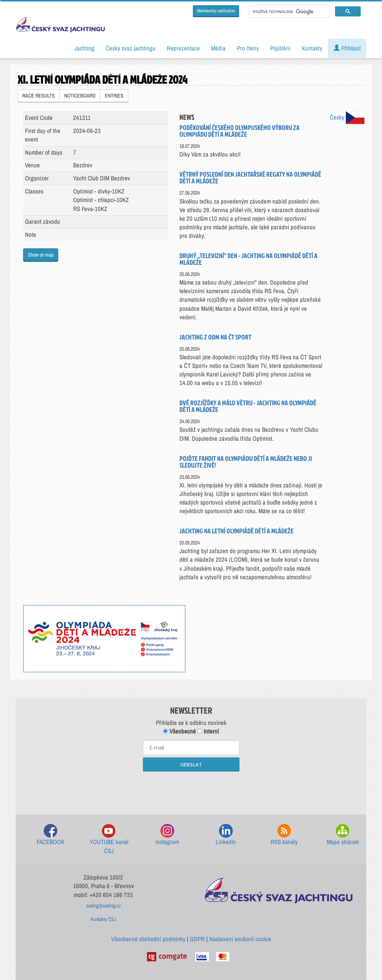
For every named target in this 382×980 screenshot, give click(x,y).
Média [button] (218, 48)
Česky (347, 117)
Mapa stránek (343, 835)
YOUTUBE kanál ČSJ (109, 839)
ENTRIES (114, 96)
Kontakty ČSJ (104, 919)
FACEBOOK (51, 835)
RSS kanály (284, 835)
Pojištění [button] (280, 48)
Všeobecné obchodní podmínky (148, 939)
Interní (208, 731)
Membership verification (216, 11)
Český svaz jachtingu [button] (131, 48)
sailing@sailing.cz (104, 906)
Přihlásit (347, 48)
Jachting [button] (84, 48)
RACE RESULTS (39, 96)
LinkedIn (226, 835)
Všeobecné (179, 731)
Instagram (167, 835)
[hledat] (289, 12)
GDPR (197, 939)
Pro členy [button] (248, 48)
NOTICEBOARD (80, 96)
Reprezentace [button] (183, 48)
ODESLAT (191, 765)
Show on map (41, 255)
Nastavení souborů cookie (240, 939)
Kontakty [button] (312, 48)
